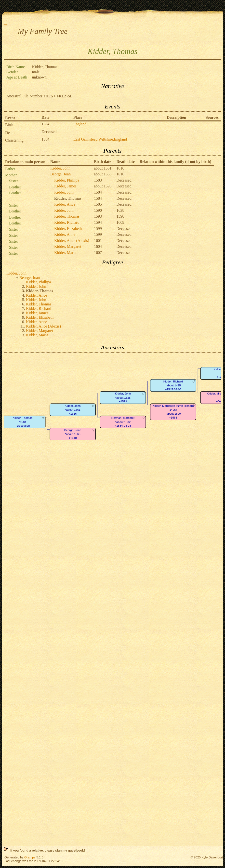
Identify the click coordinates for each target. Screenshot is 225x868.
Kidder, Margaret (68, 246)
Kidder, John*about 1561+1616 (73, 410)
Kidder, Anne (65, 234)
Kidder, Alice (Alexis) (72, 241)
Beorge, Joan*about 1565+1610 (73, 434)
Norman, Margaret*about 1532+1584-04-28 (123, 422)
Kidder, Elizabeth (68, 229)
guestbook (76, 850)
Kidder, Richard (67, 222)
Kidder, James (65, 186)
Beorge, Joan (60, 174)
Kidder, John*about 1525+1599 (123, 397)
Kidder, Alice (65, 204)
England (80, 124)
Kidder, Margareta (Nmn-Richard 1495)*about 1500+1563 (173, 412)
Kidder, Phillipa (67, 180)
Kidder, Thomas (67, 216)
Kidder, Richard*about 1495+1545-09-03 (173, 385)
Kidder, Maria (65, 253)
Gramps (30, 857)
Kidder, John (60, 168)
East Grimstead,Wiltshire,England (100, 139)
